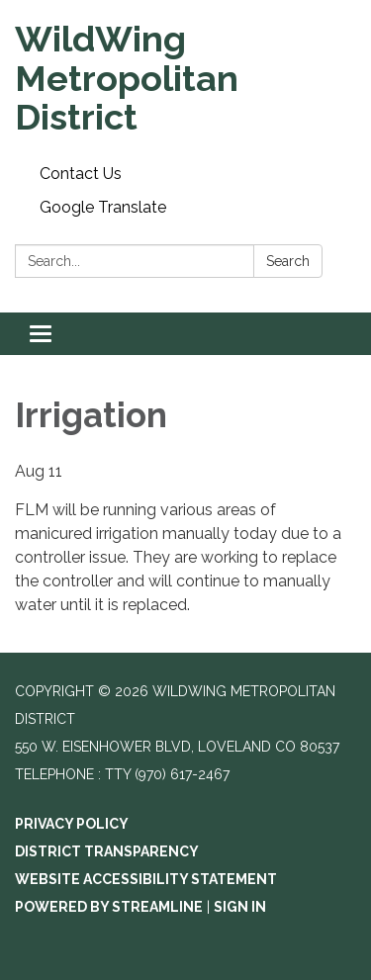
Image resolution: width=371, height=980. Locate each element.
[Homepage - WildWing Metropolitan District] (185, 79)
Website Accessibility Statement (146, 879)
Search (288, 261)
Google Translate (103, 207)
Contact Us (81, 174)
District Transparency (107, 851)
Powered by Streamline (109, 907)
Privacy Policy (72, 824)
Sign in (240, 907)
